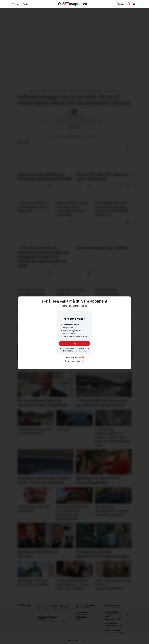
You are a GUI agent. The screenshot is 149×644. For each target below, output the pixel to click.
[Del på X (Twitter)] (74, 127)
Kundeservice (82, 617)
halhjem (91, 137)
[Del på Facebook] (71, 127)
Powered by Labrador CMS (75, 641)
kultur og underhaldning (74, 137)
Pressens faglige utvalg (47, 617)
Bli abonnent (123, 4)
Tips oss (16, 4)
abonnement (79, 361)
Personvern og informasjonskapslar (52, 621)
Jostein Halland (83, 608)
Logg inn (74, 306)
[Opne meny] (134, 4)
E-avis (25, 4)
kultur (57, 137)
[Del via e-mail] (78, 127)
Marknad (80, 619)
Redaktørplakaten (45, 619)
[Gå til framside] (73, 4)
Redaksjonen (81, 614)
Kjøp (75, 344)
